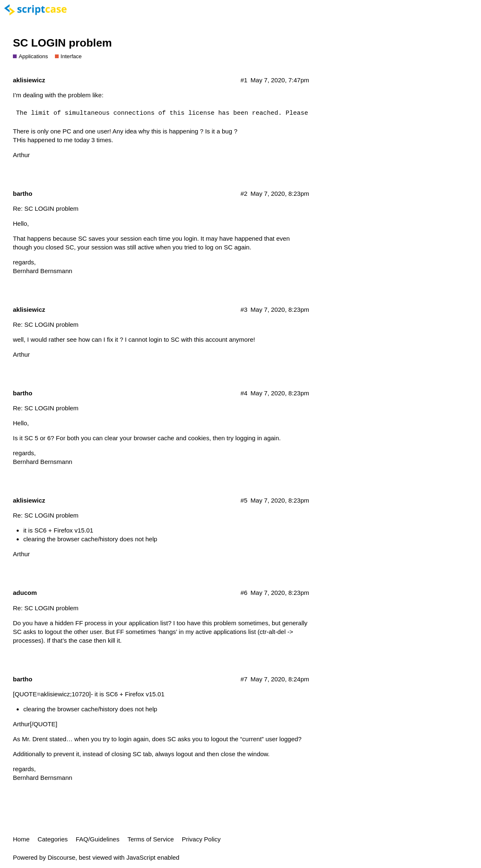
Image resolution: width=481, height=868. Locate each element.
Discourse (61, 857)
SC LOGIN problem (62, 43)
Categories (53, 839)
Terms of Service (151, 839)
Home (21, 839)
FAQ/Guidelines (98, 839)
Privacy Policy (201, 839)
